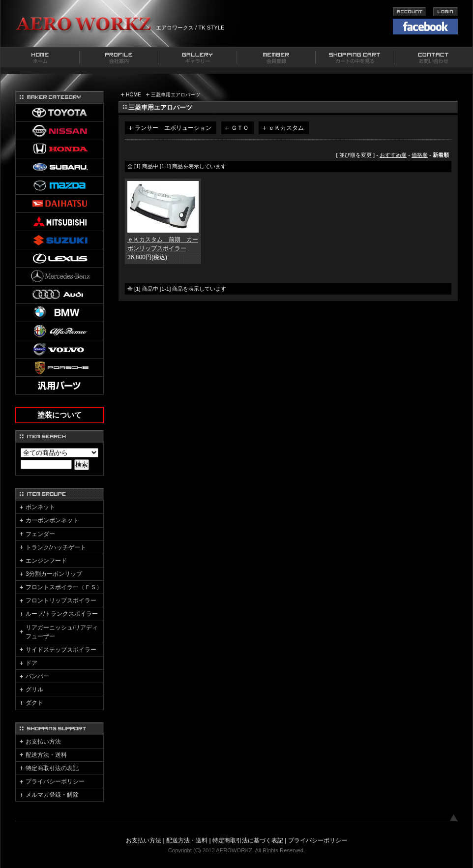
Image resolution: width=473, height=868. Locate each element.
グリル (34, 689)
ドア (31, 663)
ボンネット (40, 507)
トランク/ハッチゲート (56, 547)
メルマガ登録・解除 (52, 795)
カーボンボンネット (52, 520)
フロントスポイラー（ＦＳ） (64, 587)
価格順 (420, 155)
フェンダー (40, 534)
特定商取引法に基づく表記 (248, 840)
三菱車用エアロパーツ (176, 95)
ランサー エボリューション (173, 128)
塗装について (59, 415)
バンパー (37, 676)
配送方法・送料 (46, 755)
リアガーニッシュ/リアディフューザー (62, 632)
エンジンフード (46, 561)
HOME (133, 95)
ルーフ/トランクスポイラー (62, 614)
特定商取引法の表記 (52, 768)
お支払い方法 (43, 742)
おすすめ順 (393, 155)
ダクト (34, 703)
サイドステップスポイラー (61, 650)
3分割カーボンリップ (54, 574)
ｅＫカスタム (286, 128)
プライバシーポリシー (55, 781)
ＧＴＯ (240, 128)
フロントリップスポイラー (61, 600)
